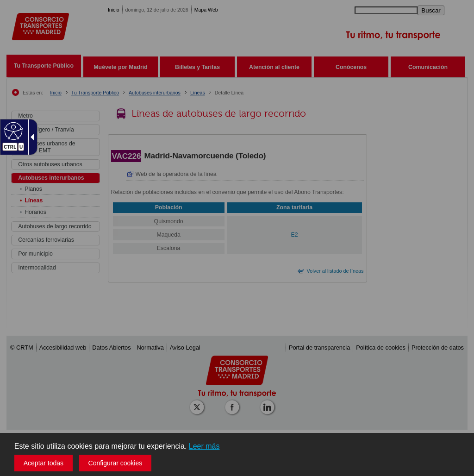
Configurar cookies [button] (115, 463)
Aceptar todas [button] (44, 463)
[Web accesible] (12, 131)
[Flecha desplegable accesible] (31, 137)
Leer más (204, 446)
